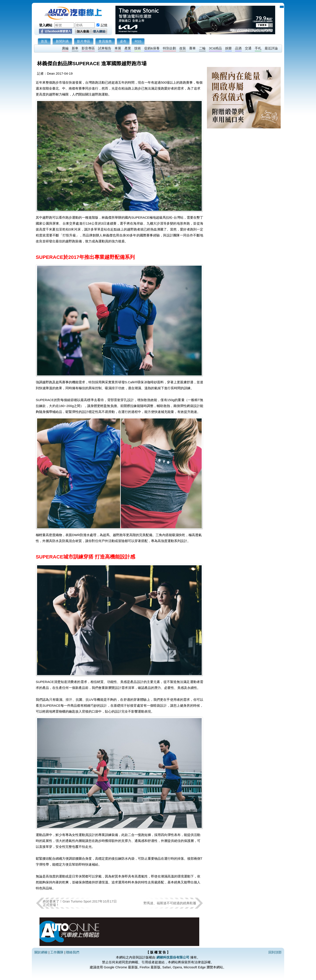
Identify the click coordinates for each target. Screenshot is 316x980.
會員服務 (105, 41)
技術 (138, 48)
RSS (138, 41)
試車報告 (105, 48)
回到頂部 (275, 952)
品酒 (238, 48)
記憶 (104, 25)
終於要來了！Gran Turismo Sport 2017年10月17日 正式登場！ (80, 903)
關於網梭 (41, 952)
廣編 (65, 48)
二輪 (202, 48)
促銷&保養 (152, 48)
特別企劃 (169, 48)
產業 (128, 48)
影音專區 (88, 48)
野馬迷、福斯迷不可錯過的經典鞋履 (170, 903)
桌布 (123, 41)
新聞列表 (62, 41)
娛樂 (228, 48)
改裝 (183, 48)
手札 (258, 48)
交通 (248, 48)
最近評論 (271, 48)
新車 (75, 48)
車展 (118, 48)
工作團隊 (57, 952)
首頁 (44, 41)
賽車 (192, 48)
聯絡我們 (73, 952)
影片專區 (84, 41)
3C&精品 (215, 48)
